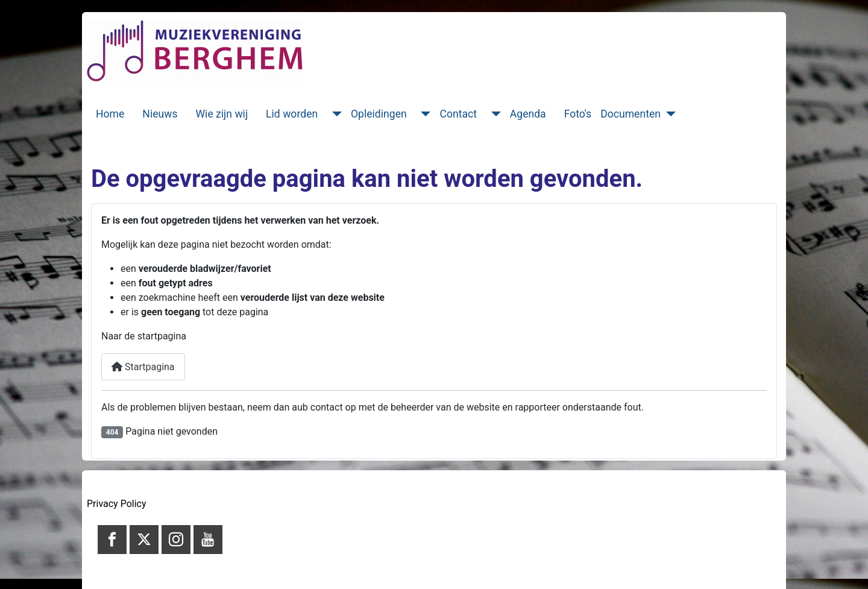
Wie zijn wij (222, 114)
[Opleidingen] (423, 114)
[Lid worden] (334, 114)
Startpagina (143, 367)
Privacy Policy (117, 504)
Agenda (528, 114)
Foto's (578, 114)
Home (110, 114)
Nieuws (160, 114)
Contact (458, 114)
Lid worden (292, 114)
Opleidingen (379, 114)
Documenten (631, 114)
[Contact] (493, 114)
